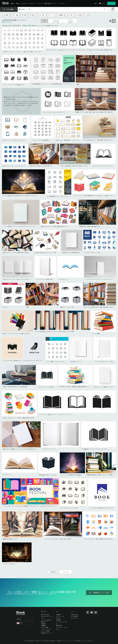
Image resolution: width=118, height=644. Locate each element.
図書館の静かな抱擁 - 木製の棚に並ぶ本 (90, 226)
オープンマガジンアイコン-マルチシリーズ (54, 112)
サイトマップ (74, 618)
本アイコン (6, 307)
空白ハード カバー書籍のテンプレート (104, 387)
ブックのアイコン (63, 279)
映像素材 (43, 626)
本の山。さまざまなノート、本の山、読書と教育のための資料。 (19, 418)
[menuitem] (12, 5)
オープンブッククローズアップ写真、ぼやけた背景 (58, 539)
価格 (96, 4)
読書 (24, 15)
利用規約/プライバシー (47, 633)
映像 (12, 4)
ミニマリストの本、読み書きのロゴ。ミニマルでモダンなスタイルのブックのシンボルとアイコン (28, 361)
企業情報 (58, 615)
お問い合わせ (74, 615)
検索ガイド (44, 622)
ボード (103, 3)
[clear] (105, 9)
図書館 (60, 15)
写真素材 (43, 624)
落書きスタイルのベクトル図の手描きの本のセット (54, 226)
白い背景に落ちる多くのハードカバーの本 (45, 253)
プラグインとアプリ (46, 629)
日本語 (24, 619)
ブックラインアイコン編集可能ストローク (43, 140)
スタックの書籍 (96, 334)
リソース (61, 4)
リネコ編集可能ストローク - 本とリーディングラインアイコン (63, 196)
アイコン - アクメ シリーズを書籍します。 (14, 85)
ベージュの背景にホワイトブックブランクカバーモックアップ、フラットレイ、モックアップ (27, 226)
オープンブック (7, 474)
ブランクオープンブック (49, 449)
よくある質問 (74, 616)
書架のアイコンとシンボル (67, 307)
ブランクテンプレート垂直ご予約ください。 (47, 279)
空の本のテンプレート (76, 362)
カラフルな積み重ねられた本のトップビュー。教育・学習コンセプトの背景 (55, 332)
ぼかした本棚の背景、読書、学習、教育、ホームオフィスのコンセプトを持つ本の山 (83, 166)
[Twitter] (92, 612)
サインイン (111, 3)
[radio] (110, 21)
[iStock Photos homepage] (6, 3)
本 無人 (41, 15)
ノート (51, 15)
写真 (17, 4)
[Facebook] (88, 612)
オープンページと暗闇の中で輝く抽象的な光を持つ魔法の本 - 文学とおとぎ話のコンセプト (84, 475)
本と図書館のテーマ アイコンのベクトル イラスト (95, 449)
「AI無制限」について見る (99, 593)
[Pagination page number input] (49, 572)
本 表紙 (15, 15)
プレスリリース (60, 616)
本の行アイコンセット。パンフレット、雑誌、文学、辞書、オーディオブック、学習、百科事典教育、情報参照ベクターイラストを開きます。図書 (41, 52)
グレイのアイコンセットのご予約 (69, 508)
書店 (28, 307)
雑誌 (32, 15)
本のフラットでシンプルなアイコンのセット (14, 140)
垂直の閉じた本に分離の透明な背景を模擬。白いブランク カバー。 (79, 253)
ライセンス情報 (45, 631)
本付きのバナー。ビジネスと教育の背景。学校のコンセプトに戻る (20, 253)
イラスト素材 (45, 627)
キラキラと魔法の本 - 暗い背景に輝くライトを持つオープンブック (20, 196)
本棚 (6, 15)
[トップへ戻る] (116, 575)
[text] (65, 9)
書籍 (78, 84)
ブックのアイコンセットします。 (93, 252)
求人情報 (58, 620)
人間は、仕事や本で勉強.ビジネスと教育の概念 (15, 387)
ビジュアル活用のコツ (47, 620)
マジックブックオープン (9, 564)
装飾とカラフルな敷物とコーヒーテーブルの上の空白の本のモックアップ (22, 449)
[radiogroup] (112, 21)
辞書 (79, 15)
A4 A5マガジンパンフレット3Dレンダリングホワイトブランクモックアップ (22, 279)
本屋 (87, 15)
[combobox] (22, 9)
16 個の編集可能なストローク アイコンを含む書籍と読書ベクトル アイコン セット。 (53, 84)
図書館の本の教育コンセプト (10, 539)
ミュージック (40, 3)
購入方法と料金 (45, 615)
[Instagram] (96, 612)
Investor (58, 618)
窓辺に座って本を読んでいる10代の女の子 (41, 166)
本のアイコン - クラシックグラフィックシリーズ (15, 166)
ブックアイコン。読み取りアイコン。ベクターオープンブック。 (55, 415)
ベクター (31, 4)
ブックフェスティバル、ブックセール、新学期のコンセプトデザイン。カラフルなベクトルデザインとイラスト (31, 506)
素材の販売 (59, 626)
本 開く (70, 15)
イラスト (24, 4)
